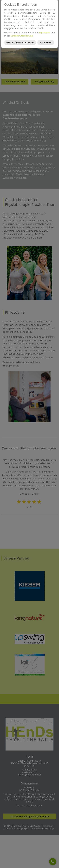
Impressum (44, 33)
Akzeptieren (46, 42)
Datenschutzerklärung (22, 36)
